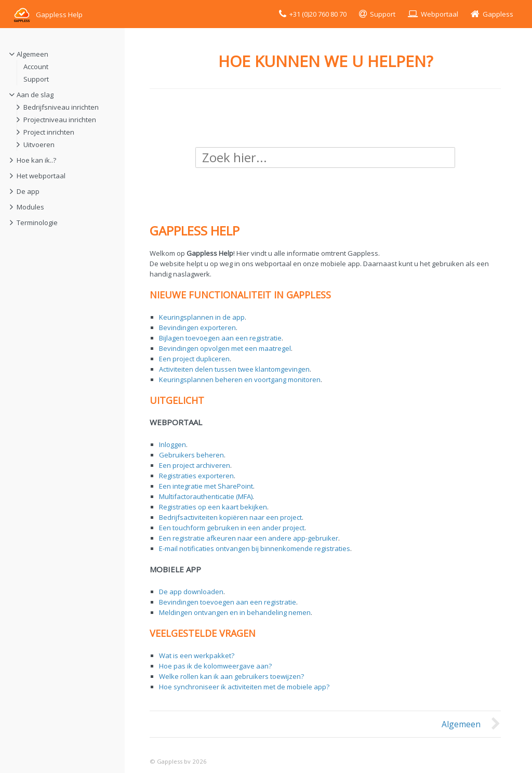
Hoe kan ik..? (36, 160)
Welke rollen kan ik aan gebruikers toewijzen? (231, 676)
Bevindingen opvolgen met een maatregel (225, 348)
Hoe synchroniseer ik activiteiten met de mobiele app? (244, 687)
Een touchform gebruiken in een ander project (232, 528)
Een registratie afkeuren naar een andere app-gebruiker (249, 538)
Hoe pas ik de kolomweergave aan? (215, 666)
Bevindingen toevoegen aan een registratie (228, 602)
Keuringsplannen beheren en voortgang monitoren (240, 379)
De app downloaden (191, 592)
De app (28, 191)
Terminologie (37, 222)
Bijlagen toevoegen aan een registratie (220, 338)
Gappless (498, 14)
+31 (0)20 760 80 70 (318, 14)
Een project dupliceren (194, 359)
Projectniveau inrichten (60, 120)
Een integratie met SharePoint (206, 486)
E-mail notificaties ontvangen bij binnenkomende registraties (255, 548)
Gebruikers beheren (191, 455)
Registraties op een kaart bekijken (213, 507)
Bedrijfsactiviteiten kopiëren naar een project (230, 517)
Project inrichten (49, 132)
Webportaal (440, 14)
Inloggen (172, 444)
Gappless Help (48, 15)
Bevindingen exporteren (197, 327)
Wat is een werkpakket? (197, 656)
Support (383, 14)
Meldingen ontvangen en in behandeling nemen (235, 612)
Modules (30, 207)
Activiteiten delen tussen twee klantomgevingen (234, 369)
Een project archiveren (195, 465)
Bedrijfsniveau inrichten (61, 107)
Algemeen (32, 54)
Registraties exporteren (196, 476)
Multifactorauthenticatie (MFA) (206, 496)
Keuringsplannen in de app (202, 317)
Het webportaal (41, 176)
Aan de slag (35, 95)
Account (36, 67)
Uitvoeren (39, 145)
